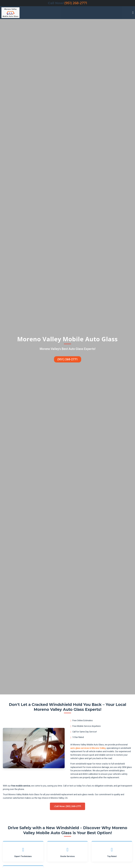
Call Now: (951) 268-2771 (67, 806)
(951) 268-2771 (76, 3)
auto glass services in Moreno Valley (88, 748)
